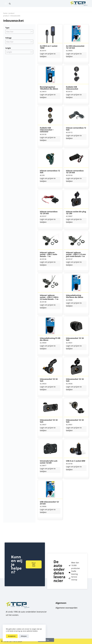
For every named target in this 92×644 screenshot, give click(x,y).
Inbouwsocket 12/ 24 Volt (75, 339)
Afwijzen (24, 636)
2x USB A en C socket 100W (49, 47)
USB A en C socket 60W (76, 461)
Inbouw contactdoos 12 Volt (76, 129)
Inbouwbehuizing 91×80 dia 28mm (50, 339)
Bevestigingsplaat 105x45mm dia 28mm (49, 88)
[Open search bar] (10, 4)
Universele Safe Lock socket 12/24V (49, 462)
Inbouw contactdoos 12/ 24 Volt (75, 172)
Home (5, 13)
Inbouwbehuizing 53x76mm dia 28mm (75, 296)
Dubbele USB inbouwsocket (72, 88)
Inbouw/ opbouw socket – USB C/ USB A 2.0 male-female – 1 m (49, 297)
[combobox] (18, 32)
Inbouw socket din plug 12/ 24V (76, 213)
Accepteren (12, 636)
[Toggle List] (32, 32)
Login (42, 54)
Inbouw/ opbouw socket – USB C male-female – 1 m (49, 255)
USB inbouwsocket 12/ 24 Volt (49, 503)
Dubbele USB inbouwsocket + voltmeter (47, 130)
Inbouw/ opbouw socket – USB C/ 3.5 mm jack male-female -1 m (76, 255)
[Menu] (6, 4)
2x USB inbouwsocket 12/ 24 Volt (75, 47)
